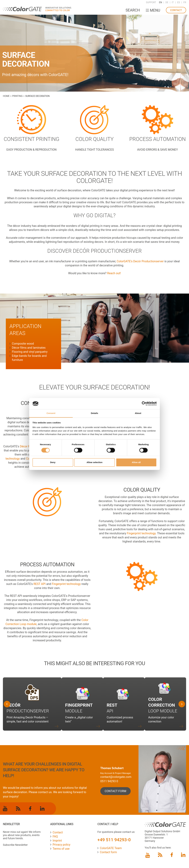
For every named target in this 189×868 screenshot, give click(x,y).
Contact (176, 10)
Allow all (136, 462)
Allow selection (94, 462)
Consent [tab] (51, 413)
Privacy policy (62, 845)
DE (167, 2)
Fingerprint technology (141, 533)
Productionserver (28, 711)
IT (173, 2)
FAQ (55, 836)
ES (179, 2)
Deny (53, 462)
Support (151, 2)
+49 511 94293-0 (114, 840)
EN (160, 2)
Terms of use (61, 849)
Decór (14, 705)
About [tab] (138, 413)
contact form (115, 791)
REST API (40, 584)
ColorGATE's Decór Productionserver (140, 261)
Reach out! (114, 273)
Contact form (108, 852)
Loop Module (163, 705)
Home (6, 96)
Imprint (57, 841)
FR (185, 2)
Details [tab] (94, 413)
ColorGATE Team (111, 848)
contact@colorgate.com (116, 777)
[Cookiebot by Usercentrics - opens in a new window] (144, 404)
